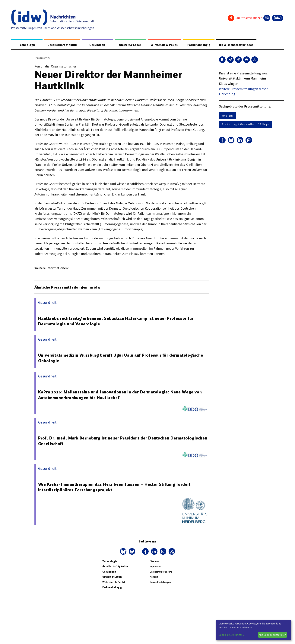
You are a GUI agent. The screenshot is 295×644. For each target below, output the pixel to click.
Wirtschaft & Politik (165, 45)
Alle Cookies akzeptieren (272, 635)
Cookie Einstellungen (160, 582)
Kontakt (154, 577)
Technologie (27, 45)
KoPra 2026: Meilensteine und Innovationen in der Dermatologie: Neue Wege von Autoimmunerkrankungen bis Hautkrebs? (120, 395)
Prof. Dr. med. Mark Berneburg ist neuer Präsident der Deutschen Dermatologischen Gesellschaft (123, 441)
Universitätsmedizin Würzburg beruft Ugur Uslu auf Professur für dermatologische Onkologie (121, 358)
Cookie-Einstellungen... (231, 635)
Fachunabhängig (199, 45)
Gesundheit (97, 45)
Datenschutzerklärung (161, 572)
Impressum (155, 566)
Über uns (154, 561)
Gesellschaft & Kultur (62, 45)
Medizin (227, 116)
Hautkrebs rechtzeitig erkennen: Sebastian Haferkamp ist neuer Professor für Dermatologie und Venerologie (116, 321)
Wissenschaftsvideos (236, 45)
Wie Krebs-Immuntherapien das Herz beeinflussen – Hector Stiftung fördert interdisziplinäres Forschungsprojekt (114, 487)
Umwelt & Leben (130, 45)
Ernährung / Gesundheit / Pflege (246, 124)
